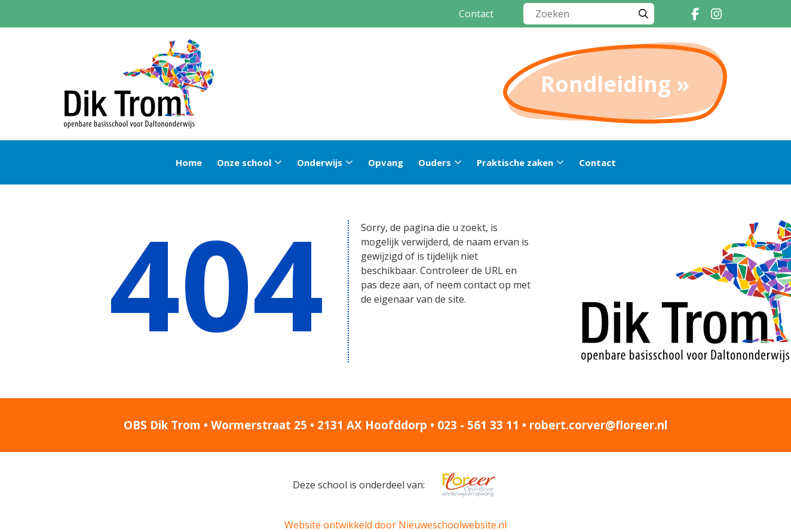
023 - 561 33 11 (478, 425)
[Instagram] (716, 14)
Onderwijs (320, 162)
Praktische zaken (515, 162)
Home (189, 162)
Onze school (244, 162)
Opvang (386, 162)
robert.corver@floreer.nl (598, 425)
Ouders (435, 162)
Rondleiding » (615, 84)
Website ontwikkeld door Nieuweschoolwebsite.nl (395, 525)
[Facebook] (695, 14)
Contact (476, 14)
